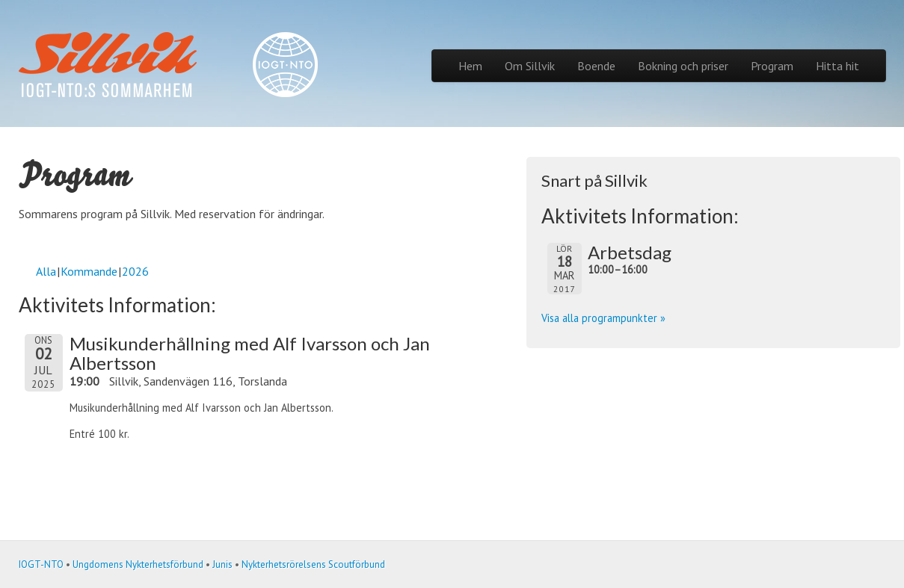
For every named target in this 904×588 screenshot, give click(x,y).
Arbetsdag (630, 252)
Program (772, 66)
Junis (222, 564)
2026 (135, 271)
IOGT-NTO (41, 564)
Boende (596, 66)
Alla (46, 271)
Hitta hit (837, 66)
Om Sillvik (530, 66)
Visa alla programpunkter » (603, 318)
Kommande (89, 271)
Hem (470, 66)
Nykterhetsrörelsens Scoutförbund (313, 564)
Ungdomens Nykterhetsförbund (138, 564)
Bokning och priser (683, 66)
